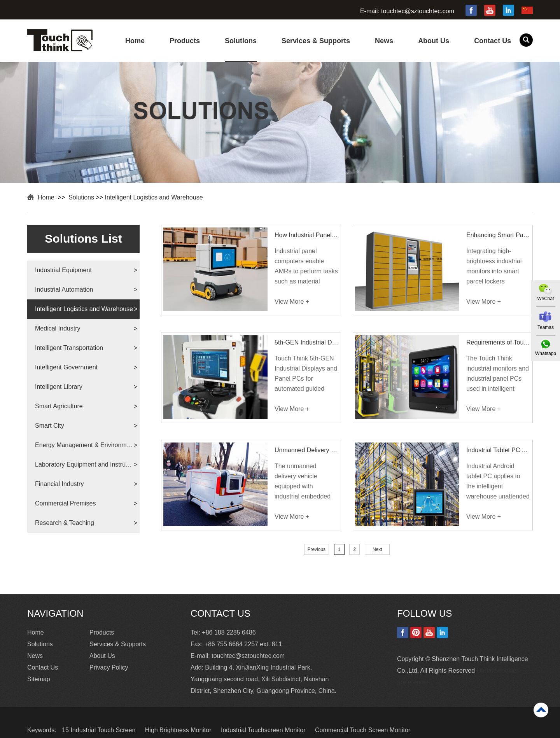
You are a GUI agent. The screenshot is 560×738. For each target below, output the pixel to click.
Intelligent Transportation (69, 348)
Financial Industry (59, 484)
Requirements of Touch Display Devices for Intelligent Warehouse (498, 342)
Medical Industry (58, 328)
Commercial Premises (65, 503)
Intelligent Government (66, 367)
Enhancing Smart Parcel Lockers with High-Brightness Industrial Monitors (498, 235)
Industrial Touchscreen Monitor (264, 730)
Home (135, 41)
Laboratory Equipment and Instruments (84, 464)
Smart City (50, 426)
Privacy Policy (109, 667)
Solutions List (83, 239)
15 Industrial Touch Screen (100, 730)
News (384, 41)
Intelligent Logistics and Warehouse (154, 197)
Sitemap (39, 679)
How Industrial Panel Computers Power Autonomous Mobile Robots (307, 235)
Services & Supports (316, 41)
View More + (292, 302)
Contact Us (493, 41)
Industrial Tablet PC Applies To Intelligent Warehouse (498, 450)
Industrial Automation (64, 289)
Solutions (241, 41)
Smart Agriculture (59, 406)
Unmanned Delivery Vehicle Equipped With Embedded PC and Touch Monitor (307, 450)
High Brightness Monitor (179, 730)
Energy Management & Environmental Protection (84, 445)
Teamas (546, 327)
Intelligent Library (59, 387)
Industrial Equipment (63, 270)
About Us (434, 41)
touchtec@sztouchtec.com (418, 11)
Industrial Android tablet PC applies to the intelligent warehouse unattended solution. (498, 482)
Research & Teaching (65, 523)
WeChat (545, 299)
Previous (316, 549)
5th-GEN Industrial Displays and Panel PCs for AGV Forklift (307, 342)
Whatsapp (546, 353)
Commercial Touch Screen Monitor (363, 730)
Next (377, 549)
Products (185, 41)
